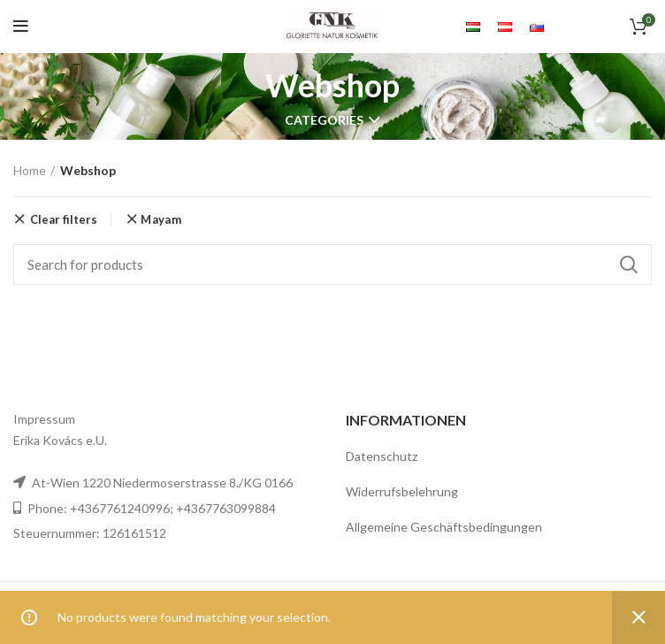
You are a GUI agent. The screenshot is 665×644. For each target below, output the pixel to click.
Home (30, 170)
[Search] (332, 264)
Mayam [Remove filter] (161, 220)
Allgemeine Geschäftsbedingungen (444, 527)
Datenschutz (382, 456)
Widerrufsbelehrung (402, 491)
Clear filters (64, 219)
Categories (324, 120)
